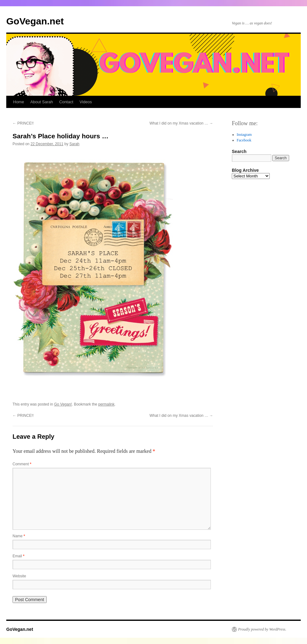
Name (19, 536)
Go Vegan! (63, 404)
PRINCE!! (23, 123)
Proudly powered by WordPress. (262, 629)
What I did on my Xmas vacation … (181, 123)
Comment (22, 464)
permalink (107, 404)
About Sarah (42, 102)
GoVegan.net (35, 21)
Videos (86, 102)
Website (19, 576)
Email (18, 556)
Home (19, 102)
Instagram (244, 135)
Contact (66, 102)
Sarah (75, 144)
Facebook (244, 140)
